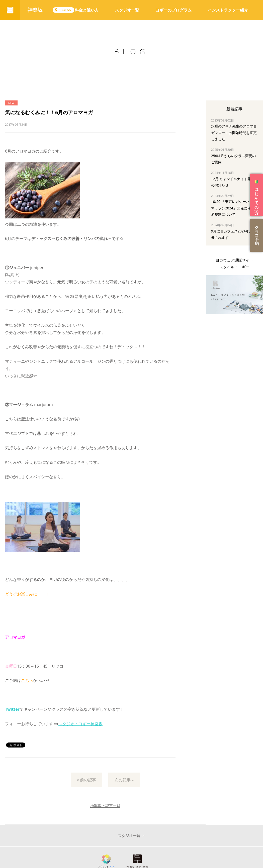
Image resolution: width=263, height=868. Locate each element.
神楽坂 (35, 10)
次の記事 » (124, 780)
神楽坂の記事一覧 (105, 806)
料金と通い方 (87, 10)
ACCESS (65, 10)
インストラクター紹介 (228, 10)
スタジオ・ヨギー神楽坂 (80, 724)
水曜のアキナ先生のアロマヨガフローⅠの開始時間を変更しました (234, 132)
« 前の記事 (86, 780)
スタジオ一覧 (127, 10)
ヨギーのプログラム (173, 10)
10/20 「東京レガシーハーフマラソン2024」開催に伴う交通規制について (234, 208)
